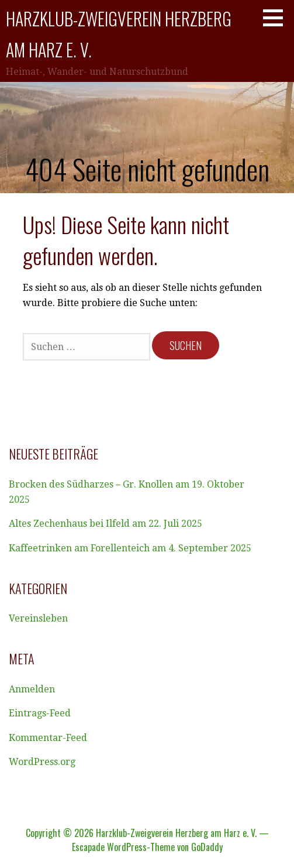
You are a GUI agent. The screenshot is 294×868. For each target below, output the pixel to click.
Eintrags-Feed (40, 713)
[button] (277, 18)
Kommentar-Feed (48, 738)
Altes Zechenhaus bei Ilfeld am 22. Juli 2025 (106, 524)
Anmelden (32, 689)
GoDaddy (207, 847)
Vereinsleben (38, 618)
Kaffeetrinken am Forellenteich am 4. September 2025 (130, 548)
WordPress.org (42, 762)
